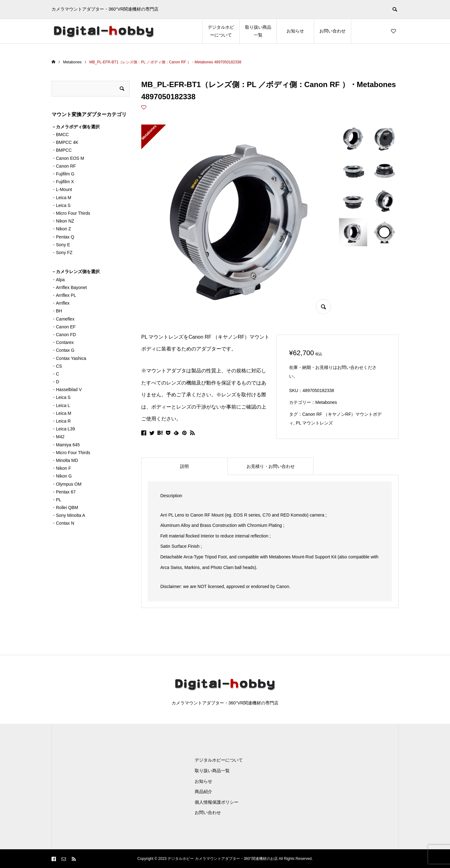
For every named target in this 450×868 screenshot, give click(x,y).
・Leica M (61, 198)
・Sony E (61, 245)
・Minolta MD (65, 460)
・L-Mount (62, 189)
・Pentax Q (63, 237)
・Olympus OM (67, 484)
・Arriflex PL (64, 295)
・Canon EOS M (68, 158)
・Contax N (63, 523)
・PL (56, 500)
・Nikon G (62, 476)
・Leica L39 (63, 429)
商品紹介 (203, 792)
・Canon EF (64, 327)
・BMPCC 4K (65, 142)
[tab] (184, 466)
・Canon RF (64, 166)
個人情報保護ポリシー (217, 802)
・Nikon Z (61, 229)
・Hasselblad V (67, 390)
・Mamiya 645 (66, 445)
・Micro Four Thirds (71, 213)
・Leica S (61, 205)
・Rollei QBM (65, 508)
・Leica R (61, 421)
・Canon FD (64, 335)
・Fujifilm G (63, 174)
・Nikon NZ (63, 221)
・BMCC (60, 135)
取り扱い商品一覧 (258, 31)
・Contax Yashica (69, 358)
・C (55, 374)
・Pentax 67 (64, 492)
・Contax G (63, 350)
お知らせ (295, 31)
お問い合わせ (332, 31)
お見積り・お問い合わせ (271, 466)
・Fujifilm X (63, 182)
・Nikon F (61, 468)
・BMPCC (62, 150)
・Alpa (58, 280)
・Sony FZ (62, 253)
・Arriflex (61, 303)
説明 (184, 466)
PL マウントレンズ (315, 423)
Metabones (326, 402)
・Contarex (63, 342)
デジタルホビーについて (221, 31)
